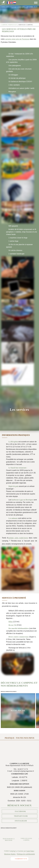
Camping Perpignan (9, 25)
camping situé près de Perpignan (17, 39)
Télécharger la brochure (9, 838)
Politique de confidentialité (26, 854)
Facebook (19, 811)
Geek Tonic (30, 851)
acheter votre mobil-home (18, 538)
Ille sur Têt (12, 625)
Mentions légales (10, 854)
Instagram (19, 821)
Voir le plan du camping (26, 838)
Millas (11, 622)
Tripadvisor (19, 816)
